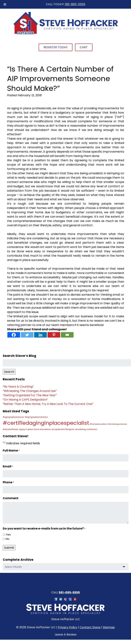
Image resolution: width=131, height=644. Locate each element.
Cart (84, 47)
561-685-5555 (75, 4)
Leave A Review (66, 635)
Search (9, 372)
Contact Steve (90, 627)
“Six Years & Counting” (18, 387)
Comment (11, 498)
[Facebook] (14, 335)
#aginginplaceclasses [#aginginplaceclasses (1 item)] (13, 417)
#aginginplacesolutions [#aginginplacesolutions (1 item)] (36, 417)
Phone (8, 482)
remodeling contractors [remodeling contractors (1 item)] (86, 429)
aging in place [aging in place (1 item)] (26, 429)
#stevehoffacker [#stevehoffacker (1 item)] (11, 429)
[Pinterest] (54, 335)
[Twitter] (27, 335)
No (8, 539)
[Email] (67, 335)
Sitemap (109, 627)
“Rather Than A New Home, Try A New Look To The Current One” (48, 404)
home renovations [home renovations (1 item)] (42, 429)
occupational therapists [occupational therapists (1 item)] (63, 429)
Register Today (56, 47)
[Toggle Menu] (5, 4)
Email (8, 466)
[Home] (66, 34)
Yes (8, 534)
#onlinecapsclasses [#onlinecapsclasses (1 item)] (117, 424)
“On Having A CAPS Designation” (25, 400)
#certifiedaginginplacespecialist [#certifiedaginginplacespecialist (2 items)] (46, 423)
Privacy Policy (68, 627)
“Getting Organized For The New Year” (30, 395)
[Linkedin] (40, 335)
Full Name (11, 450)
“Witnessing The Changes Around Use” (30, 391)
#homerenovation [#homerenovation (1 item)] (98, 424)
